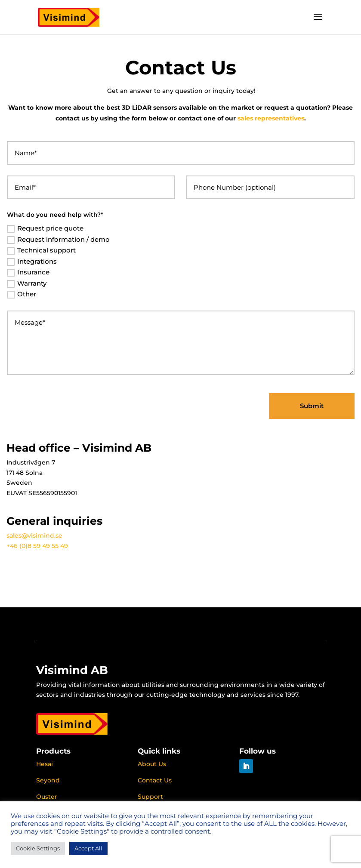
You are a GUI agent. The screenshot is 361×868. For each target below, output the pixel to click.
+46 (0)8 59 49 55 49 (37, 546)
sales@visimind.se (34, 536)
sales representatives (271, 118)
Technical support (41, 250)
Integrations (32, 262)
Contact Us (155, 780)
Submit (312, 406)
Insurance (28, 272)
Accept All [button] (88, 848)
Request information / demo (58, 240)
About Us (152, 764)
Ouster (47, 797)
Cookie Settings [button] (38, 848)
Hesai (45, 764)
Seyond (48, 780)
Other (22, 294)
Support (150, 797)
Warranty (27, 283)
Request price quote (45, 228)
